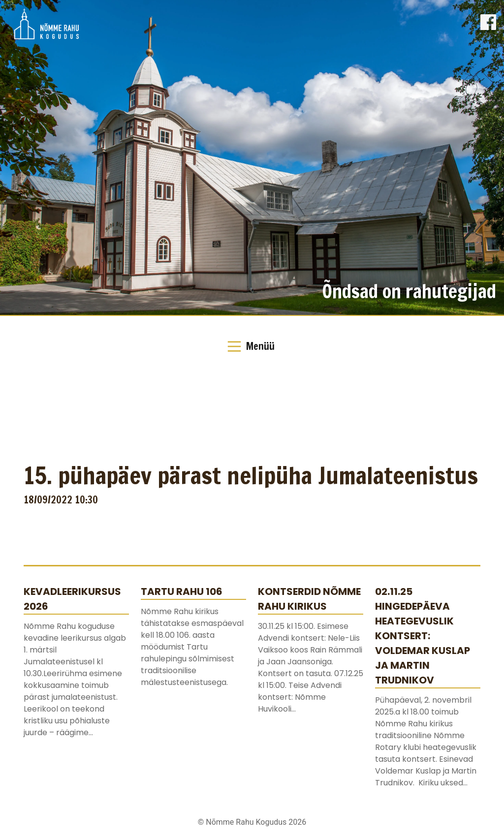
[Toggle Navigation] (252, 346)
